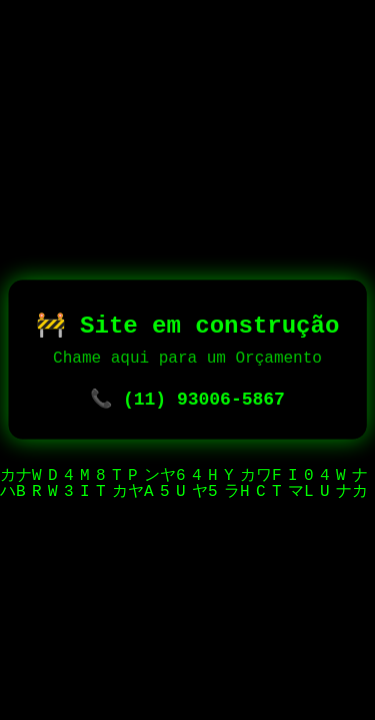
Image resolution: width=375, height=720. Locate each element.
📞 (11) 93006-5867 (187, 402)
